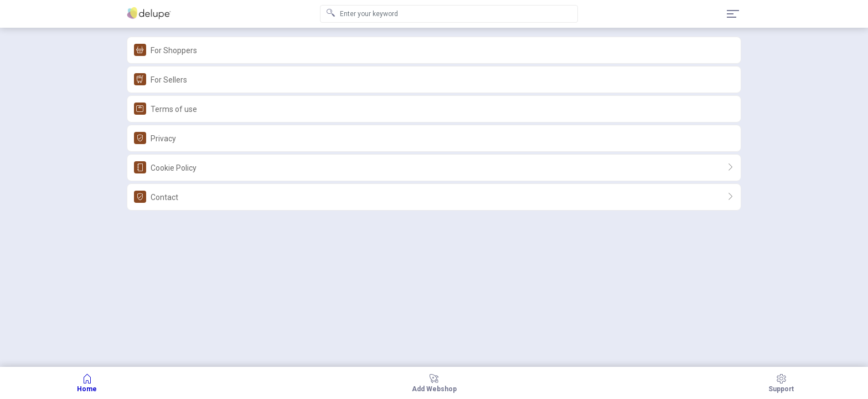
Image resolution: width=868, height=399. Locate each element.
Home (87, 383)
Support (781, 383)
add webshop (434, 383)
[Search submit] (330, 14)
